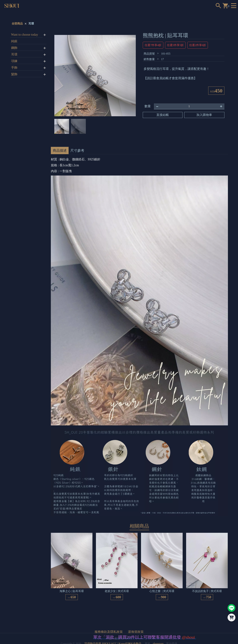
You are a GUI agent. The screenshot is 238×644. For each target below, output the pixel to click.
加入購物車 (204, 115)
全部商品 (17, 24)
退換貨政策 (136, 632)
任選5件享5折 (175, 45)
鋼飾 (14, 48)
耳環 (31, 24)
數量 (148, 106)
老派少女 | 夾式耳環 (117, 591)
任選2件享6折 (198, 45)
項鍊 (14, 61)
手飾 (14, 68)
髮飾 (14, 74)
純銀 (14, 41)
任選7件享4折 (153, 45)
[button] (132, 76)
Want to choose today (25, 35)
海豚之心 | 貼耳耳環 (72, 591)
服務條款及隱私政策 (109, 632)
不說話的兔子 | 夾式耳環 (207, 591)
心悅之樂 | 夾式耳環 (162, 591)
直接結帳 (163, 115)
